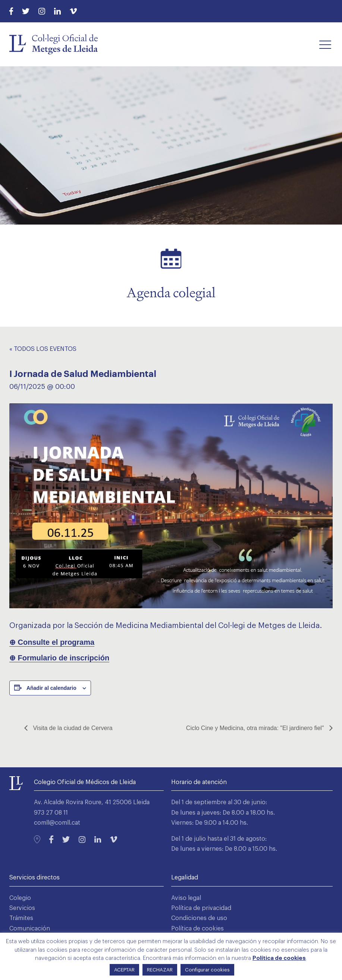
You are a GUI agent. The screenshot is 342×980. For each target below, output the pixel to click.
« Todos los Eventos (43, 349)
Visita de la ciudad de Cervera (72, 728)
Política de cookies (197, 929)
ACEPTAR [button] (124, 970)
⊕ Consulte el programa (52, 642)
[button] (325, 44)
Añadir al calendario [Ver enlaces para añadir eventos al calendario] (51, 688)
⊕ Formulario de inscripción (59, 658)
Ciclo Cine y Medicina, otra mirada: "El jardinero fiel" (256, 728)
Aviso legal (186, 898)
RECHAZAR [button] (160, 970)
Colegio (20, 898)
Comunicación (30, 929)
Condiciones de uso (199, 918)
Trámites (21, 918)
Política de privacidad (201, 908)
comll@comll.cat (57, 823)
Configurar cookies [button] (207, 970)
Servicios (22, 908)
